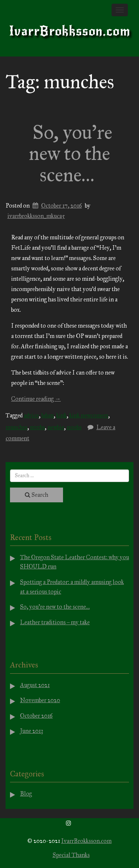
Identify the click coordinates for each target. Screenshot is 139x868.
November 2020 (40, 700)
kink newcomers (89, 415)
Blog (26, 794)
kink (62, 415)
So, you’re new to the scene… (71, 153)
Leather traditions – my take (55, 622)
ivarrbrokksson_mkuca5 (36, 216)
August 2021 (35, 685)
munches (16, 427)
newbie (56, 427)
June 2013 (32, 731)
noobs (74, 427)
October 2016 (36, 716)
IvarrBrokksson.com (70, 31)
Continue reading (36, 399)
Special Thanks (71, 855)
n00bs (37, 427)
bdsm (48, 415)
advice (31, 415)
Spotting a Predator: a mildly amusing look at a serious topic (72, 587)
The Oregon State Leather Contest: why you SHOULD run (75, 562)
